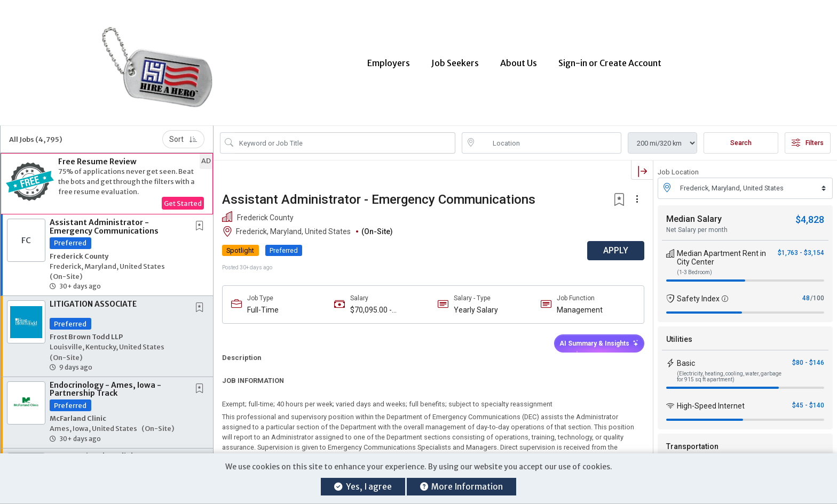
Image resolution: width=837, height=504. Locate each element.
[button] (107, 181)
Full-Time (263, 307)
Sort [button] (183, 137)
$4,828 (810, 216)
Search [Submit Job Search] (741, 140)
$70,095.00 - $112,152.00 (371, 307)
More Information (461, 487)
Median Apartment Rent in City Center (721, 254)
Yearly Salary (476, 307)
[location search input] (549, 140)
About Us (519, 61)
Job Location (678, 169)
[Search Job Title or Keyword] (345, 140)
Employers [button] (389, 61)
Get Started (183, 201)
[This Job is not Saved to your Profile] (202, 224)
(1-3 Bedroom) (694, 269)
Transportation (692, 443)
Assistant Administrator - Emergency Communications (104, 224)
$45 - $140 (808, 402)
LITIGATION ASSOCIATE (93, 301)
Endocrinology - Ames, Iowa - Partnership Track (105, 386)
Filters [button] (808, 140)
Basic (686, 360)
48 (806, 295)
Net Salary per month (697, 227)
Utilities (679, 336)
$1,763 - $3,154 (801, 250)
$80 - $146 (808, 359)
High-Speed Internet (711, 403)
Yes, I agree (363, 487)
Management (580, 307)
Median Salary (694, 216)
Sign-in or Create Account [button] (610, 61)
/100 (817, 295)
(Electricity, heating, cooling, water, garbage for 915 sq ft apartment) (729, 373)
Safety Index (698, 295)
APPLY (616, 248)
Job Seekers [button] (455, 61)
